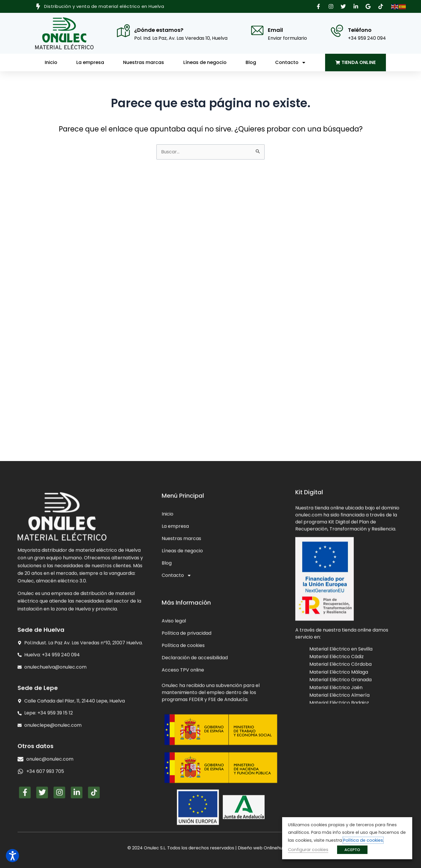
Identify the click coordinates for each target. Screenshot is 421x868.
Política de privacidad (187, 756)
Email (275, 30)
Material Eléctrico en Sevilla (341, 731)
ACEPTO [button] (352, 850)
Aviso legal (174, 743)
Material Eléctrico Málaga (339, 754)
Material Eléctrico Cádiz (337, 738)
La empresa (90, 62)
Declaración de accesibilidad (195, 780)
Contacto (291, 63)
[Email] (257, 30)
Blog (251, 62)
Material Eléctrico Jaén (336, 769)
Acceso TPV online (183, 792)
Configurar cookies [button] (308, 850)
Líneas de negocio (205, 62)
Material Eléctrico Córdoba (340, 746)
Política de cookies (183, 768)
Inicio (51, 62)
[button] (319, 6)
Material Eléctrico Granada (340, 762)
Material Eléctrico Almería (339, 777)
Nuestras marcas (144, 62)
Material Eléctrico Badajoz (339, 785)
